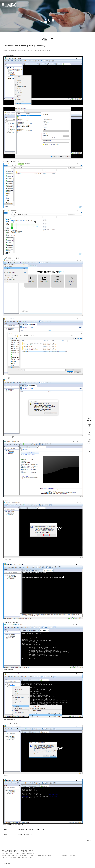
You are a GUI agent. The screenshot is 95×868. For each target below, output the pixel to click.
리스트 (89, 841)
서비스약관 (17, 851)
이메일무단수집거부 (27, 851)
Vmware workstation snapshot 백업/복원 (31, 829)
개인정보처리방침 (7, 851)
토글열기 (92, 5)
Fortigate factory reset (25, 834)
